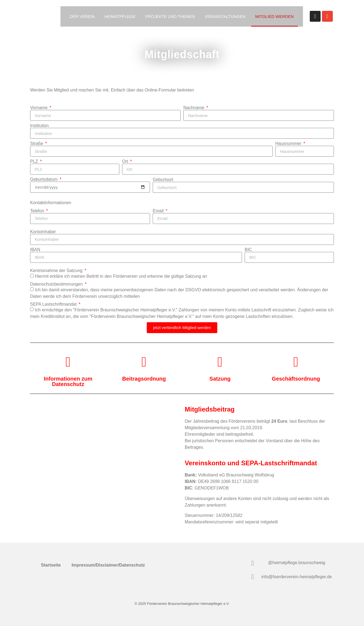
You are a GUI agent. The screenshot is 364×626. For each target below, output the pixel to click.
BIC (248, 250)
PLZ (35, 162)
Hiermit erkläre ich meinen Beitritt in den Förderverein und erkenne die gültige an (121, 276)
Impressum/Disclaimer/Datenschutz (108, 565)
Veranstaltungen (225, 16)
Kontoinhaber (43, 232)
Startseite (51, 565)
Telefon (38, 211)
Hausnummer (289, 144)
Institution (39, 126)
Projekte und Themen (170, 16)
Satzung (193, 276)
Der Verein (82, 16)
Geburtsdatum (44, 179)
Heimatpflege (120, 16)
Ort (126, 162)
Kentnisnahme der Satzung (57, 271)
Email (159, 211)
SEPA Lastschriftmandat (54, 304)
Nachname (194, 108)
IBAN (35, 250)
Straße (37, 144)
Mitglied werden (274, 16)
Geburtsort (163, 180)
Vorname (39, 108)
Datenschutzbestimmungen (57, 284)
